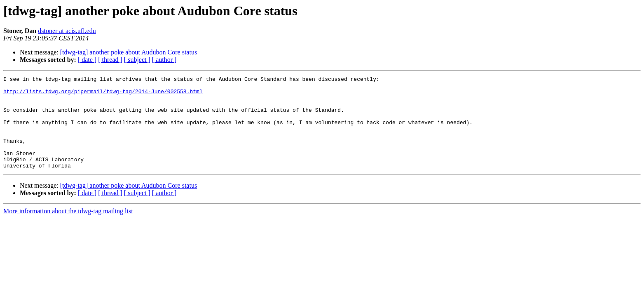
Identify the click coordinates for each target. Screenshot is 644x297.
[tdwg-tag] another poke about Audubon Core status (129, 52)
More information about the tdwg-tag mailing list (68, 230)
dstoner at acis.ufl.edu (67, 31)
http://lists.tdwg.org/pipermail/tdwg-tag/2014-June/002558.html (103, 95)
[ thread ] (110, 60)
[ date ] (87, 60)
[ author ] (164, 60)
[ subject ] (137, 60)
